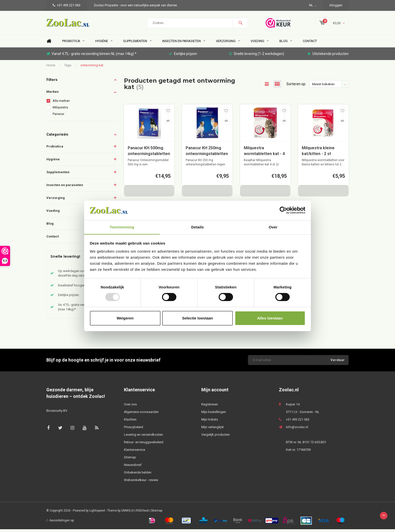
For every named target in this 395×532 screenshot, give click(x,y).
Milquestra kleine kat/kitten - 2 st (318, 154)
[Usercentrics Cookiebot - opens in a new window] (283, 210)
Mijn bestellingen (214, 414)
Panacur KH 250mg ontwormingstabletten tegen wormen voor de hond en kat (207, 154)
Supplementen (137, 44)
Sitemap (130, 460)
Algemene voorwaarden (141, 414)
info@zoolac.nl (297, 430)
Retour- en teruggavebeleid (144, 445)
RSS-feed (142, 513)
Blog (286, 44)
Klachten (130, 422)
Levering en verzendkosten (143, 437)
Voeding (260, 44)
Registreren (210, 407)
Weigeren (125, 318)
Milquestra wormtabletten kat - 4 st (264, 154)
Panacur (58, 117)
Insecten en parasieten (184, 44)
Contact (310, 44)
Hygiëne (104, 44)
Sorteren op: (296, 87)
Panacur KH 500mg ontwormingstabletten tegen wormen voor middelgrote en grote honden (149, 154)
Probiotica (73, 44)
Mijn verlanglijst (212, 430)
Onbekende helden (138, 475)
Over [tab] (273, 227)
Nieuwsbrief (133, 467)
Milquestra (60, 110)
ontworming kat (92, 68)
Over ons (130, 407)
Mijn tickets (210, 422)
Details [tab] (197, 227)
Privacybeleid (134, 430)
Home (49, 44)
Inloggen (336, 5)
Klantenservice (135, 452)
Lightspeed (97, 513)
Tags (68, 68)
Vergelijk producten (216, 437)
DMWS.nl (128, 513)
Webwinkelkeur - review (141, 482)
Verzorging (228, 44)
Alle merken (61, 104)
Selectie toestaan (198, 318)
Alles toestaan (270, 318)
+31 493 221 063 (67, 5)
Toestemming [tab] (122, 227)
